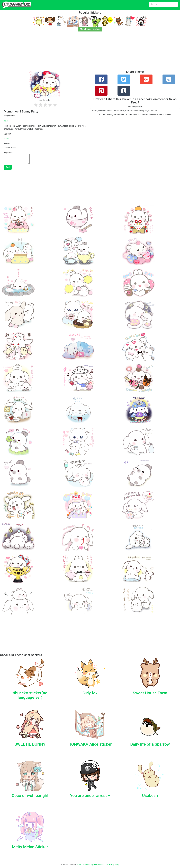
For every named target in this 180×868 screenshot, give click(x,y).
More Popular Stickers (90, 29)
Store (106, 865)
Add (8, 167)
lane (6, 121)
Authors (101, 865)
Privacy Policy (114, 865)
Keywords (94, 865)
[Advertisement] (76, 52)
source (6, 139)
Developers (86, 865)
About (79, 865)
